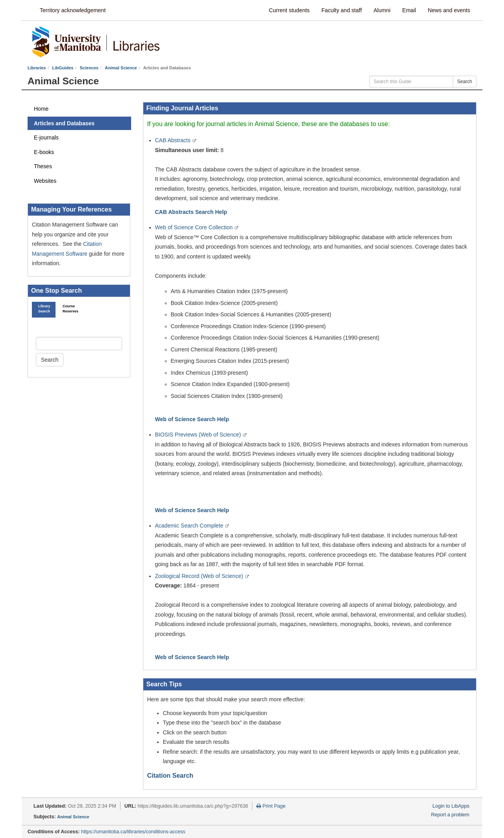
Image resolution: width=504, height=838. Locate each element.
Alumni (382, 10)
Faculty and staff (341, 10)
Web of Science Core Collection (195, 227)
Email (409, 10)
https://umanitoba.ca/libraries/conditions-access (133, 832)
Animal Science (121, 68)
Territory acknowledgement (73, 10)
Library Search (44, 309)
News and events (449, 10)
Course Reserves (68, 309)
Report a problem (450, 815)
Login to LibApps (451, 806)
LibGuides (63, 68)
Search (465, 82)
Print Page (271, 806)
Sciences (89, 68)
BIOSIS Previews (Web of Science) (199, 435)
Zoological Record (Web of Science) (200, 576)
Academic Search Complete (190, 526)
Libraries (37, 68)
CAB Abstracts (174, 140)
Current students (289, 10)
